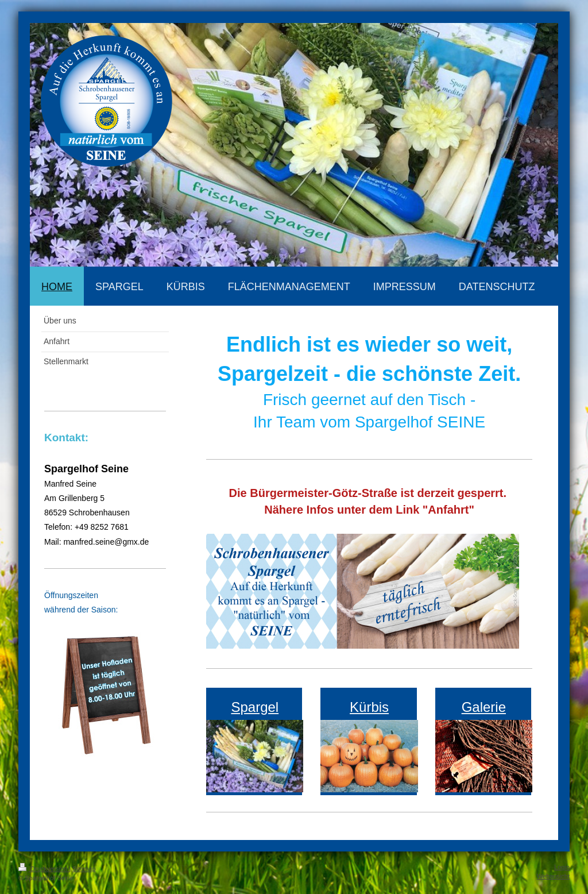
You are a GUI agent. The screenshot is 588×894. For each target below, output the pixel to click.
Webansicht (553, 876)
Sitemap (84, 869)
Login (562, 867)
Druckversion (44, 869)
